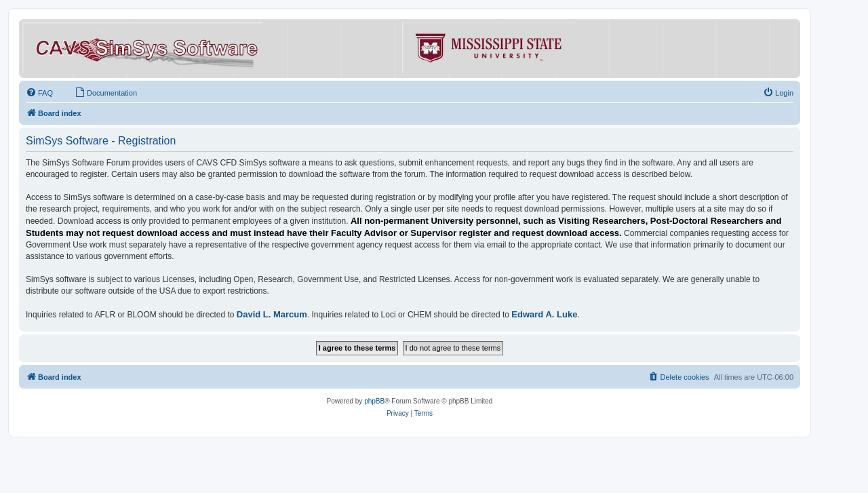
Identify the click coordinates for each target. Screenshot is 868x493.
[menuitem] (39, 93)
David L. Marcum (272, 314)
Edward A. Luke (544, 314)
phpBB (374, 401)
